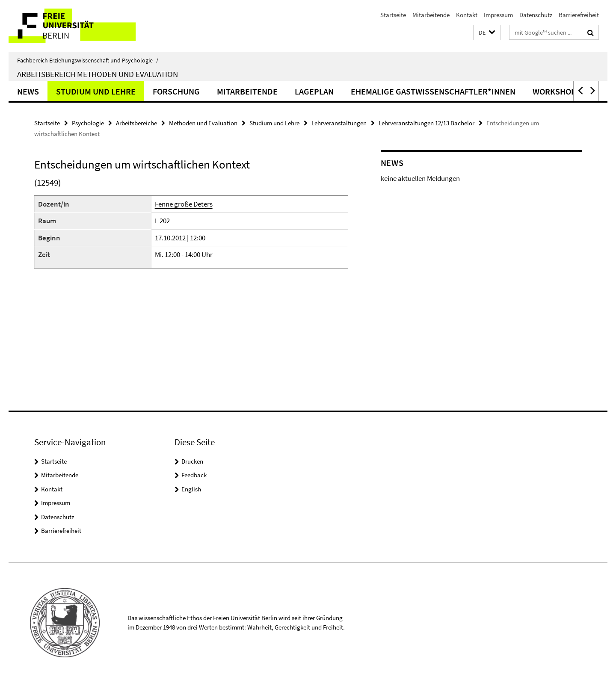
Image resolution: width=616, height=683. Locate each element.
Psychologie (88, 123)
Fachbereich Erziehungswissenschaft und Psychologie (88, 60)
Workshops (557, 91)
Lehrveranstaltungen (339, 123)
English (191, 489)
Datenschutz (536, 15)
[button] (487, 33)
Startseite (393, 15)
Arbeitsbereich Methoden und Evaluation (98, 74)
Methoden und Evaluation (203, 123)
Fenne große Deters (184, 204)
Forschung (176, 91)
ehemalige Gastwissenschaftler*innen (433, 91)
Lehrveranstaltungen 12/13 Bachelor (426, 123)
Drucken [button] (192, 461)
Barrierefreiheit (579, 15)
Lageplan (314, 91)
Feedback (194, 475)
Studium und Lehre (96, 91)
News (28, 91)
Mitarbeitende (431, 15)
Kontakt (467, 15)
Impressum (498, 15)
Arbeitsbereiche (136, 123)
